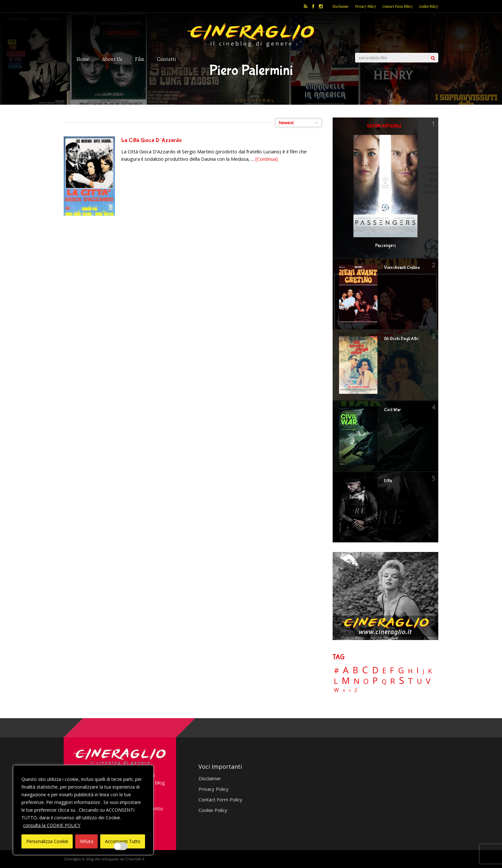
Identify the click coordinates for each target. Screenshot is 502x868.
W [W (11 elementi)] (336, 690)
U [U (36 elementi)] (419, 681)
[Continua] (267, 159)
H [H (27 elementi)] (410, 671)
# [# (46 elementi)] (336, 671)
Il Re (388, 481)
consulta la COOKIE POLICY (52, 825)
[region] (83, 810)
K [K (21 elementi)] (430, 671)
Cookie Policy (429, 6)
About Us (112, 59)
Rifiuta (87, 841)
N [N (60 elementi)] (357, 681)
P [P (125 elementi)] (375, 681)
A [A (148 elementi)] (346, 670)
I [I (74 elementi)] (418, 670)
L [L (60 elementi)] (336, 681)
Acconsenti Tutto (123, 841)
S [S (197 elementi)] (401, 681)
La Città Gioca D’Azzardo (152, 140)
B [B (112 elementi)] (355, 670)
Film (140, 59)
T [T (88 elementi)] (410, 681)
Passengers (386, 246)
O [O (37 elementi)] (366, 681)
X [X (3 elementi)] (344, 691)
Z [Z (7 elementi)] (356, 690)
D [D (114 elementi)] (375, 670)
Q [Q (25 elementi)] (384, 681)
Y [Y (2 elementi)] (350, 691)
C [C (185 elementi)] (365, 670)
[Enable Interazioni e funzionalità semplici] (121, 846)
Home (83, 59)
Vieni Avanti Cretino (402, 268)
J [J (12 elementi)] (423, 671)
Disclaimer (340, 6)
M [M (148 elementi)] (346, 680)
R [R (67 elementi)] (393, 681)
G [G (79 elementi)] (401, 670)
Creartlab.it (135, 859)
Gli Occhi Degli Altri (401, 339)
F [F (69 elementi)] (392, 671)
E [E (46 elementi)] (384, 671)
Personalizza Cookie (47, 841)
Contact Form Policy (398, 6)
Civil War (392, 410)
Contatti (166, 59)
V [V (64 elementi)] (428, 681)
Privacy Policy (366, 6)
